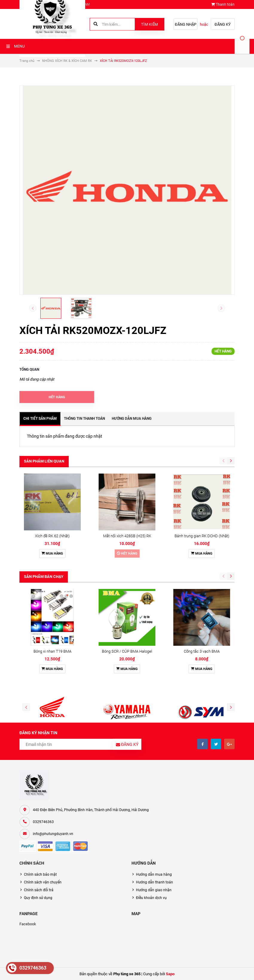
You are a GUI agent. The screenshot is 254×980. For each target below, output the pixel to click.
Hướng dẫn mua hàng (154, 874)
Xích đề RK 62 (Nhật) (52, 536)
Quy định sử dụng (38, 898)
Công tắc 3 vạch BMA (202, 651)
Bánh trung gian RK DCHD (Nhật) (202, 536)
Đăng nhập (186, 24)
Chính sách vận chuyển (43, 882)
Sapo (170, 974)
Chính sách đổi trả (39, 890)
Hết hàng (127, 554)
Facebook (28, 924)
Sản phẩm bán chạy (44, 577)
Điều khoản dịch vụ (151, 898)
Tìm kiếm (149, 24)
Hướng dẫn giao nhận (154, 890)
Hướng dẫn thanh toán (154, 882)
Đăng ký (223, 24)
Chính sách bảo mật (40, 874)
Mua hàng (52, 554)
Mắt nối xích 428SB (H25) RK (127, 536)
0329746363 (43, 822)
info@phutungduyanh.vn (53, 834)
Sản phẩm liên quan (44, 461)
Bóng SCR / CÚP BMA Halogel (127, 651)
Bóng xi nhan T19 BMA (52, 651)
